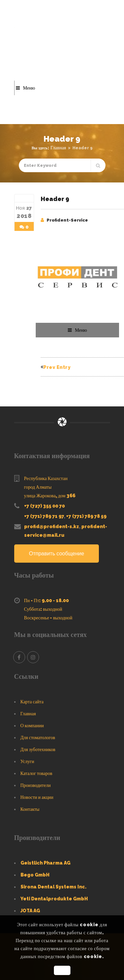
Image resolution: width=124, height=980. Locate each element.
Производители (36, 785)
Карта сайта (32, 702)
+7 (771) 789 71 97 (44, 516)
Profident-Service (67, 220)
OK (62, 970)
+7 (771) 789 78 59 (86, 516)
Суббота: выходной (43, 609)
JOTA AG (30, 911)
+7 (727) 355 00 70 (44, 506)
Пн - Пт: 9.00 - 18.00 (47, 600)
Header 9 (55, 199)
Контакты (30, 809)
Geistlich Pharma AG (45, 863)
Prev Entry (56, 367)
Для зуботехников (38, 749)
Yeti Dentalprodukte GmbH (54, 899)
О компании (32, 726)
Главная (58, 148)
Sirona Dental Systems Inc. (53, 887)
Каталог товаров (37, 773)
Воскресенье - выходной (48, 618)
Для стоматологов (38, 737)
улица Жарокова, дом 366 (50, 496)
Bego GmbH (35, 875)
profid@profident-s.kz (52, 526)
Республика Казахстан (46, 478)
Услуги (27, 761)
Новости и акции (37, 797)
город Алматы (38, 487)
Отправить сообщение (57, 554)
